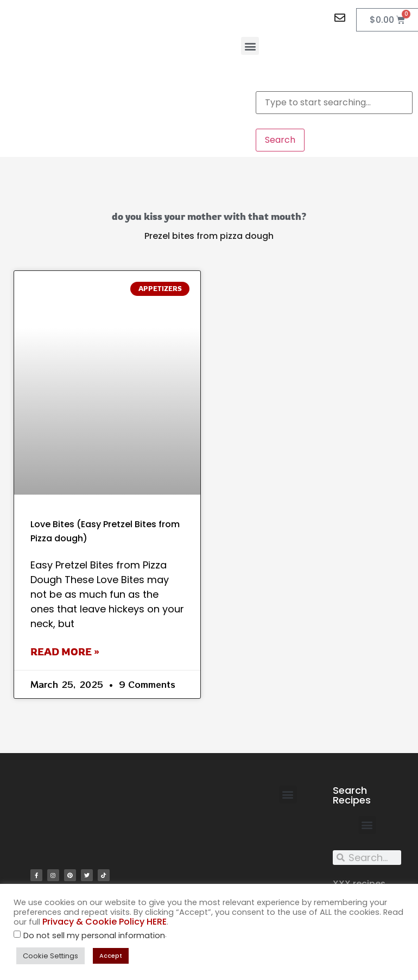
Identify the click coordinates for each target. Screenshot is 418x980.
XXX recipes (359, 884)
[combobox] (334, 103)
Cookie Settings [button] (50, 956)
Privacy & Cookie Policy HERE (104, 922)
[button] (250, 46)
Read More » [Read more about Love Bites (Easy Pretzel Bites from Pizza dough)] (65, 652)
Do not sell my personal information (94, 936)
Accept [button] (111, 956)
